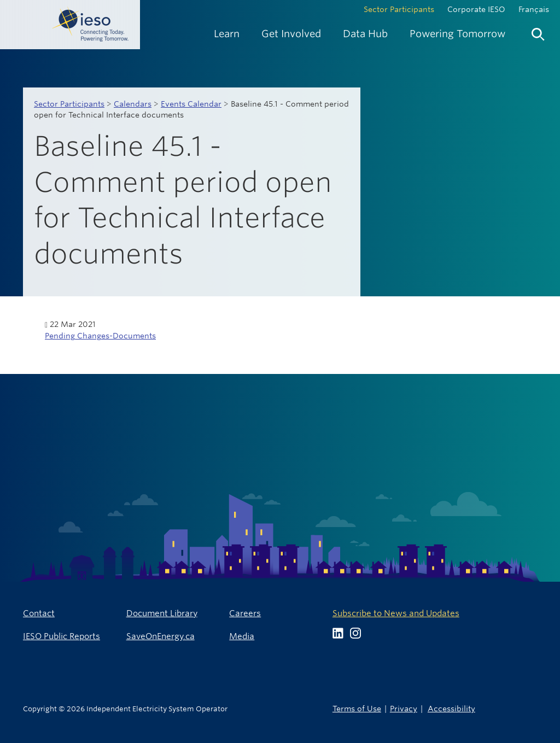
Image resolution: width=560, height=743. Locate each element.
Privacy (404, 708)
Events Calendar (191, 104)
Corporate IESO (476, 9)
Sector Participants (399, 9)
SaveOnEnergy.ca (161, 636)
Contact (39, 613)
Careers (245, 613)
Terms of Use (357, 708)
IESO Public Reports (62, 636)
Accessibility (451, 708)
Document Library (162, 613)
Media (242, 636)
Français (534, 9)
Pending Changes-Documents (100, 336)
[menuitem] (227, 34)
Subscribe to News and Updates (396, 613)
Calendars (133, 104)
